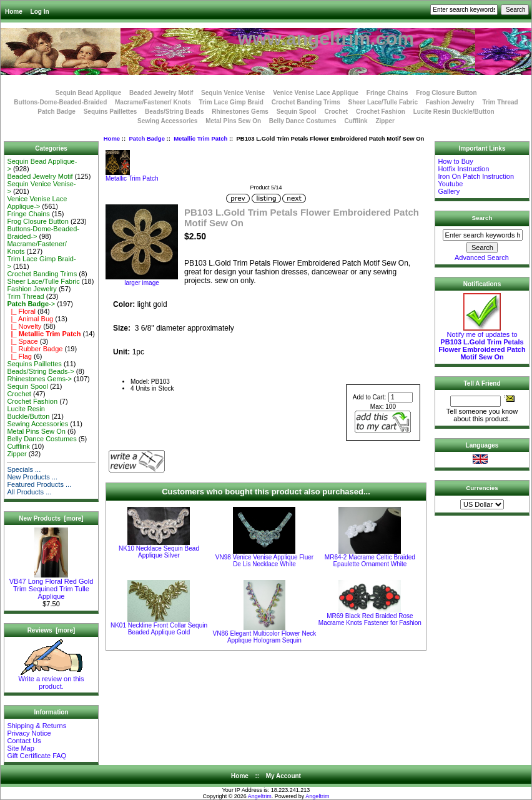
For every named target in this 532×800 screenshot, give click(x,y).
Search (482, 218)
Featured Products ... (39, 484)
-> (31, 304)
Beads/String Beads (174, 112)
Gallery (449, 191)
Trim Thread (500, 102)
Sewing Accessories (167, 121)
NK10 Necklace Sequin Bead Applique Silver (159, 552)
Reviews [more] (52, 630)
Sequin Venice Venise (233, 93)
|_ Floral (21, 311)
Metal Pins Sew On (233, 121)
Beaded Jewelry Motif (161, 93)
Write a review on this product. (52, 679)
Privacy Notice (29, 733)
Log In (40, 12)
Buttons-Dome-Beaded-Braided (60, 102)
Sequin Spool (297, 112)
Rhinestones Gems (240, 112)
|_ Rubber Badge (35, 349)
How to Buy (455, 161)
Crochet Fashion (381, 112)
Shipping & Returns (37, 726)
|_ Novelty (24, 326)
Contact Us (24, 741)
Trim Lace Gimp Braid (231, 102)
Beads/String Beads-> (40, 371)
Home (14, 12)
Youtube (450, 184)
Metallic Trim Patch (200, 138)
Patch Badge (147, 138)
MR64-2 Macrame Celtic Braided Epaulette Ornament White (370, 561)
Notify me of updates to (482, 342)
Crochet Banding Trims (306, 102)
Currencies (482, 488)
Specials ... (24, 469)
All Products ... (29, 492)
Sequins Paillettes (111, 112)
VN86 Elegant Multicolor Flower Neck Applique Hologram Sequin (265, 637)
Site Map (20, 748)
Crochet (336, 112)
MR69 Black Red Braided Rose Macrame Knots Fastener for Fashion (370, 619)
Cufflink (356, 121)
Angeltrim (260, 796)
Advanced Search (482, 257)
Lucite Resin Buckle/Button (454, 112)
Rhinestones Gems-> (39, 379)
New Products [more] (51, 518)
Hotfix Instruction (463, 169)
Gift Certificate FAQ (37, 756)
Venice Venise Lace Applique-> (37, 202)
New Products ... (32, 477)
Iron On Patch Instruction (476, 176)
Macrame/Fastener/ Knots (153, 102)
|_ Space (22, 341)
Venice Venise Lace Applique (316, 93)
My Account (283, 776)
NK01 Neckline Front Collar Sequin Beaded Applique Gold (159, 629)
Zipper (385, 121)
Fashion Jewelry (450, 102)
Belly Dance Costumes (303, 121)
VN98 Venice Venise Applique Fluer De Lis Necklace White (264, 561)
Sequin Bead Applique (88, 93)
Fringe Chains (387, 93)
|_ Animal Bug (30, 319)
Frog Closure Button (446, 93)
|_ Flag (19, 356)
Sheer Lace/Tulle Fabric (383, 102)
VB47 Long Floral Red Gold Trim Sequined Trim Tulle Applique (52, 586)
